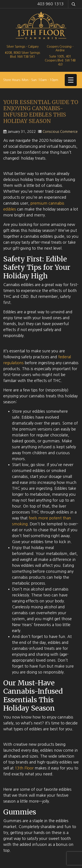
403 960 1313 (51, 4)
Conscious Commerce (60, 131)
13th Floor (24, 768)
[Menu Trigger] (71, 80)
